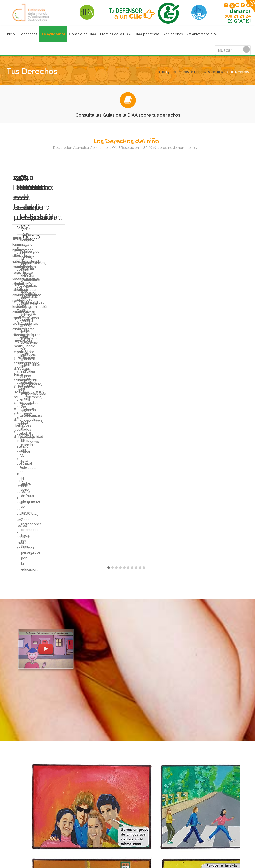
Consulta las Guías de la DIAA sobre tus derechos (128, 115)
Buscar (246, 49)
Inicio (11, 34)
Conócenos (28, 34)
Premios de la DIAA (115, 34)
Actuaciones (173, 34)
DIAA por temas (147, 34)
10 (144, 258)
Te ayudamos (53, 34)
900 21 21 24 (238, 17)
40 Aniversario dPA (202, 34)
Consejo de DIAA (83, 34)
